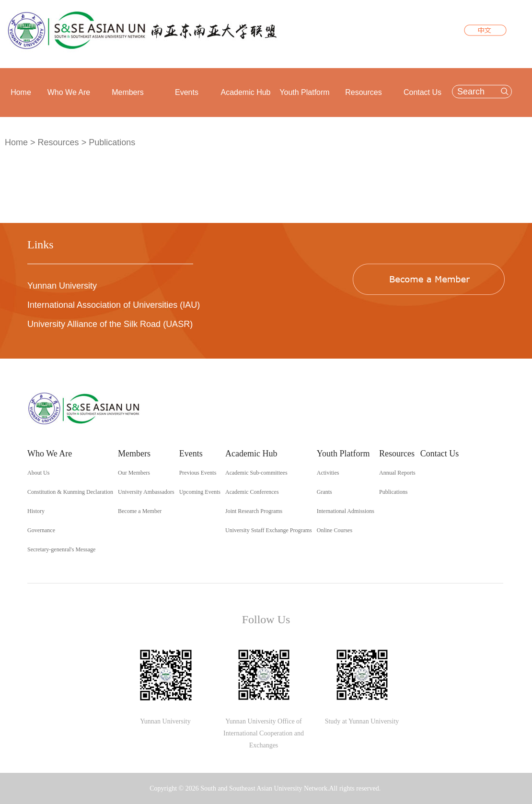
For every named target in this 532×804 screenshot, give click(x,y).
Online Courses (335, 530)
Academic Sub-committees (256, 473)
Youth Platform (304, 92)
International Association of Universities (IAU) (114, 305)
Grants (324, 492)
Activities (328, 473)
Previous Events (198, 473)
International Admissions (346, 511)
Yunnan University (62, 286)
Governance (41, 530)
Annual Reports (397, 473)
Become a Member (140, 511)
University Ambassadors (146, 492)
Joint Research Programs (254, 511)
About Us (38, 473)
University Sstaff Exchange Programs (269, 530)
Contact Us (422, 92)
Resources (363, 92)
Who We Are (69, 92)
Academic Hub (245, 92)
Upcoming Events (200, 492)
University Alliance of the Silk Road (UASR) (110, 324)
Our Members (134, 473)
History (36, 511)
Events (187, 92)
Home (21, 92)
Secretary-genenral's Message (61, 549)
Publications (112, 142)
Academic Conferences (252, 492)
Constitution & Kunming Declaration (70, 492)
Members (128, 92)
